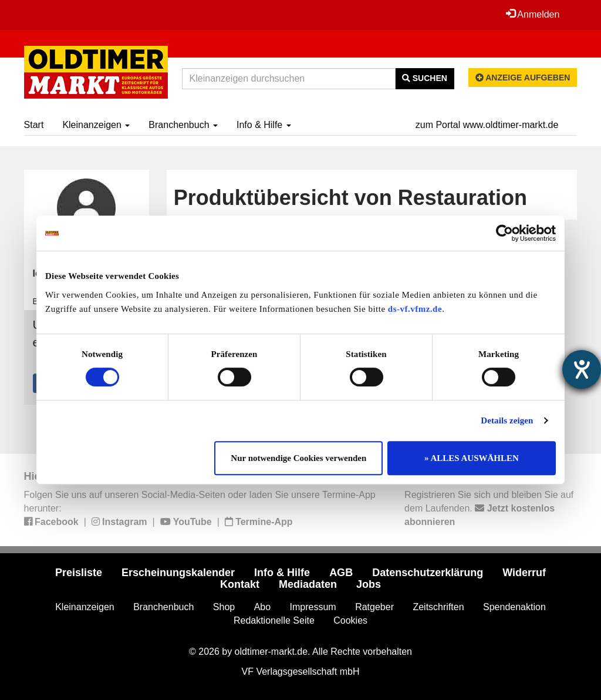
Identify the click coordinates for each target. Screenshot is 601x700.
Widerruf (524, 573)
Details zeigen (507, 420)
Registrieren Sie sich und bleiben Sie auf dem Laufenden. (489, 508)
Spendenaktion (514, 607)
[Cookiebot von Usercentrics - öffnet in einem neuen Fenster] (504, 233)
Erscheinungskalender (178, 573)
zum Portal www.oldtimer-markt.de (487, 125)
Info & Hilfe (264, 125)
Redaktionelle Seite (274, 620)
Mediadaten (308, 584)
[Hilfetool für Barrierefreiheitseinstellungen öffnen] (582, 369)
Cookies (350, 620)
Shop (224, 607)
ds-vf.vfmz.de (415, 309)
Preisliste (79, 573)
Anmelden (533, 14)
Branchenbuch (183, 125)
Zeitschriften (438, 607)
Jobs (369, 584)
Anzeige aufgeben (523, 78)
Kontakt (240, 584)
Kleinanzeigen (96, 125)
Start (34, 125)
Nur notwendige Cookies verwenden (298, 458)
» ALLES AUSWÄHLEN (472, 458)
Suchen (425, 78)
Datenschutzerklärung (428, 573)
